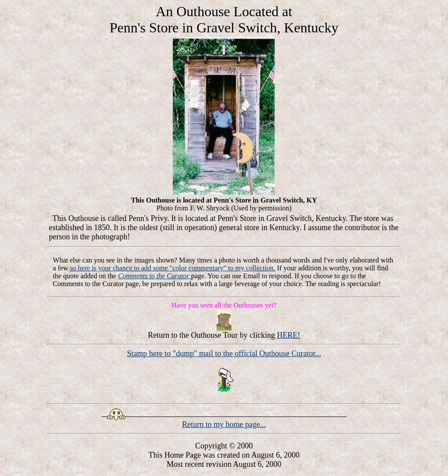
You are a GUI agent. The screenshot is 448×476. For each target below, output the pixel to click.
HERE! (289, 335)
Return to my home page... (224, 424)
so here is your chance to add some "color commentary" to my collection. (173, 268)
